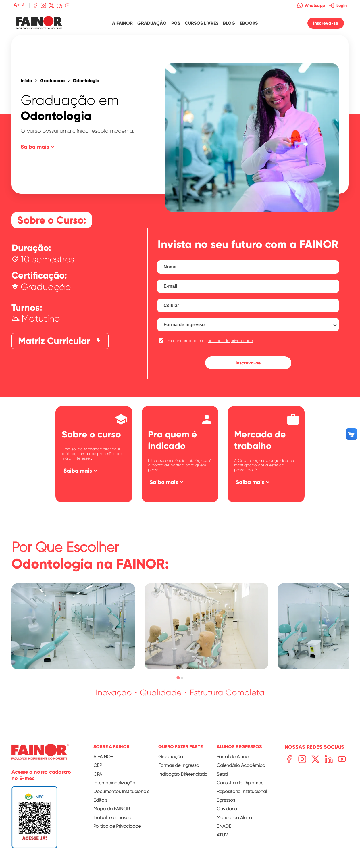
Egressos (226, 800)
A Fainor (122, 23)
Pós (176, 23)
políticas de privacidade (230, 341)
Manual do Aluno (234, 818)
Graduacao (52, 81)
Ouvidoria (227, 809)
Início (26, 81)
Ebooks (249, 23)
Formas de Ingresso (179, 765)
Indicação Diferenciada (183, 774)
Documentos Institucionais (121, 791)
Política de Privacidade (117, 826)
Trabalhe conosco (112, 818)
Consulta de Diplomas (240, 783)
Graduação (152, 23)
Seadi (223, 774)
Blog (229, 23)
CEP (98, 765)
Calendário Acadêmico (241, 765)
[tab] (178, 678)
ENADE (224, 826)
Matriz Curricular (60, 341)
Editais (100, 800)
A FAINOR (103, 757)
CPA (98, 774)
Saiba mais (38, 147)
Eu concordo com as (210, 341)
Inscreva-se (326, 23)
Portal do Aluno (233, 757)
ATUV (222, 835)
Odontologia (86, 81)
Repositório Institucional (242, 791)
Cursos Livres (202, 23)
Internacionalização (114, 783)
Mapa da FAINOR (112, 809)
